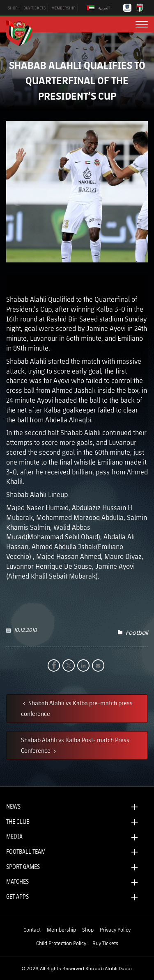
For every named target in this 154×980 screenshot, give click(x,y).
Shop (88, 930)
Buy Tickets (105, 943)
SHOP (13, 8)
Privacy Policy (115, 930)
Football (137, 633)
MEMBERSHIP (63, 8)
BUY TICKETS (34, 8)
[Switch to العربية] (99, 8)
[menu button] (142, 24)
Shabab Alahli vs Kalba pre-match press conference (77, 708)
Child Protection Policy (61, 943)
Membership (61, 930)
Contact (32, 930)
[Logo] (23, 32)
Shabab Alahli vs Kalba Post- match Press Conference (75, 745)
